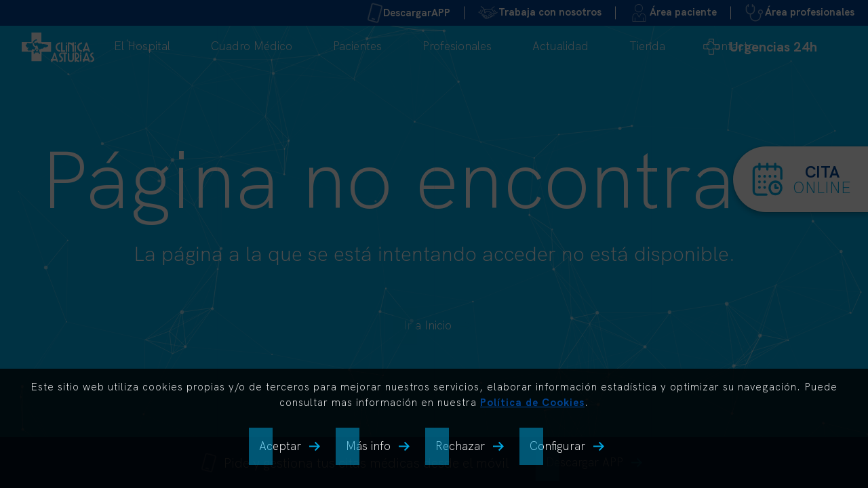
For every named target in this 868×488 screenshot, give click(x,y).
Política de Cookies (532, 402)
